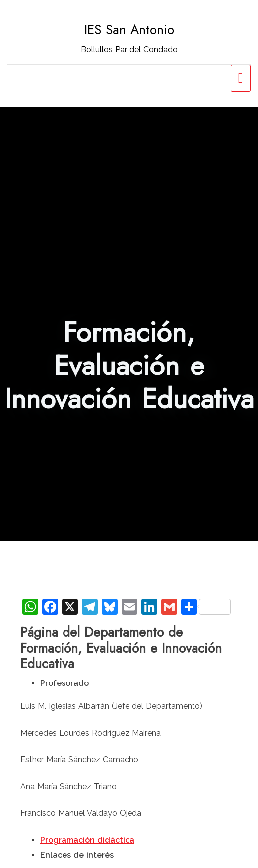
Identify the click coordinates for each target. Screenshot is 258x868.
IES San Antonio (129, 30)
